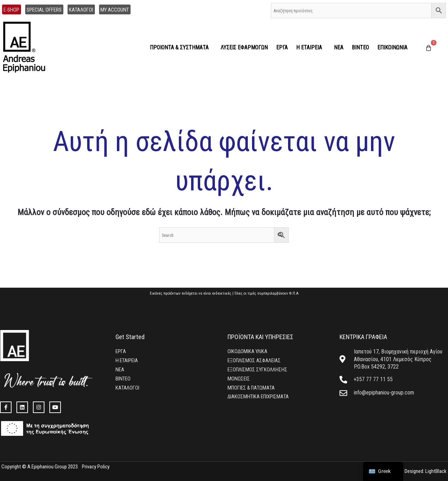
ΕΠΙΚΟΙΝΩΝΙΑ (392, 47)
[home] (27, 48)
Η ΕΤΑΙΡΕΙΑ (311, 48)
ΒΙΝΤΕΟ (360, 47)
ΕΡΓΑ (282, 47)
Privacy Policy (96, 467)
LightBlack (435, 471)
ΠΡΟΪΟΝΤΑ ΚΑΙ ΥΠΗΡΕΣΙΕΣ (260, 337)
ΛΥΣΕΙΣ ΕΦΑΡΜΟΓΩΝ (244, 47)
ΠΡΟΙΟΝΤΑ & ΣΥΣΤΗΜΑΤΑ (181, 48)
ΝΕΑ (339, 47)
